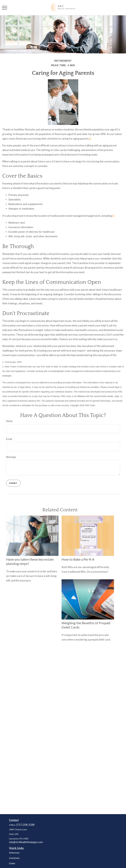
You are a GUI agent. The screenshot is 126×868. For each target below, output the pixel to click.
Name (9, 421)
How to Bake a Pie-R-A (78, 559)
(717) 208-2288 (25, 825)
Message (11, 457)
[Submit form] (13, 483)
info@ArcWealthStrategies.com (26, 842)
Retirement (14, 853)
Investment (14, 858)
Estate (12, 863)
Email (9, 439)
